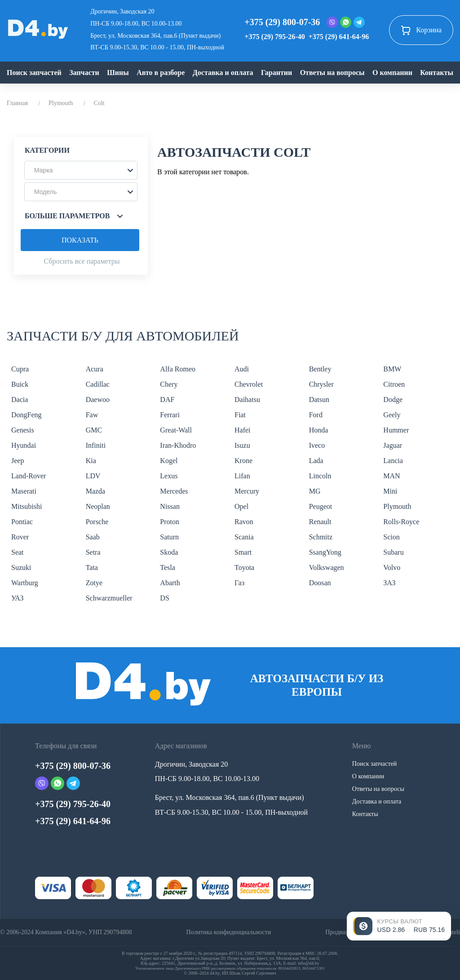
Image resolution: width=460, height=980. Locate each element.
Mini (390, 491)
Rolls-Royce (401, 522)
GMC (94, 430)
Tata (92, 567)
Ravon (244, 522)
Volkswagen (327, 567)
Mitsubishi (27, 506)
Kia (91, 461)
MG (315, 491)
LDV (93, 476)
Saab (93, 537)
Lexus (169, 476)
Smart (243, 552)
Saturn (169, 537)
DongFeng (27, 415)
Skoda (169, 552)
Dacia (20, 400)
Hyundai (24, 445)
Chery (169, 384)
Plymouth (61, 103)
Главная (17, 103)
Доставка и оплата (223, 73)
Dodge (393, 400)
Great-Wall (176, 430)
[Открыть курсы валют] (399, 926)
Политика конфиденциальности (228, 932)
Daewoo (98, 400)
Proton (170, 522)
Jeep (18, 461)
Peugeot (321, 506)
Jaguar (393, 445)
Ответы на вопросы (332, 73)
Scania (244, 537)
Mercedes (174, 491)
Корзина (421, 30)
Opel (241, 506)
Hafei (243, 430)
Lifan (242, 476)
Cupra (20, 369)
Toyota (244, 567)
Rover (20, 537)
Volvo (392, 567)
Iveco (317, 445)
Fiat (240, 415)
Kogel (169, 461)
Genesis (23, 430)
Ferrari (170, 415)
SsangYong (325, 552)
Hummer (396, 430)
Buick (20, 384)
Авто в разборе (161, 73)
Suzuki (21, 567)
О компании (392, 73)
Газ (239, 583)
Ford (316, 415)
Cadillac (98, 384)
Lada (316, 461)
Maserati (24, 491)
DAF (167, 400)
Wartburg (25, 583)
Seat (18, 552)
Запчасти (84, 73)
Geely (392, 415)
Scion (391, 537)
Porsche (97, 522)
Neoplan (98, 506)
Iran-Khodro (178, 445)
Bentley (320, 369)
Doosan (320, 583)
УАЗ (17, 598)
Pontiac (22, 522)
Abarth (170, 583)
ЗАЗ (389, 583)
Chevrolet (249, 384)
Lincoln (320, 476)
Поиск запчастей (34, 73)
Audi (242, 369)
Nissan (170, 506)
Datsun (319, 400)
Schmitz (321, 537)
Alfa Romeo (178, 369)
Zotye (94, 583)
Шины (118, 73)
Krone (243, 461)
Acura (95, 369)
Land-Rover (29, 476)
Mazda (96, 491)
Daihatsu (247, 400)
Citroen (394, 384)
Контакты (437, 73)
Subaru (393, 552)
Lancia (393, 461)
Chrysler (321, 384)
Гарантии (276, 73)
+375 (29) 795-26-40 (274, 37)
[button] (81, 170)
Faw (92, 415)
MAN (391, 476)
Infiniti (96, 445)
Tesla (168, 567)
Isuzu (242, 445)
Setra (93, 552)
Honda (319, 430)
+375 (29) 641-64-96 (339, 37)
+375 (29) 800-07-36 (282, 22)
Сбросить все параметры (82, 261)
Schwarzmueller (109, 598)
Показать (80, 240)
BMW (392, 369)
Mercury (247, 491)
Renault (320, 522)
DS (164, 598)
